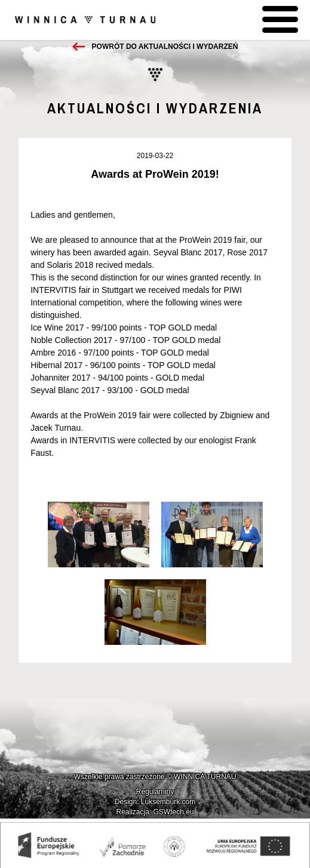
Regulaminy (155, 792)
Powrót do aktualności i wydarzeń (165, 47)
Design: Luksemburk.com (155, 802)
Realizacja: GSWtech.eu (155, 812)
